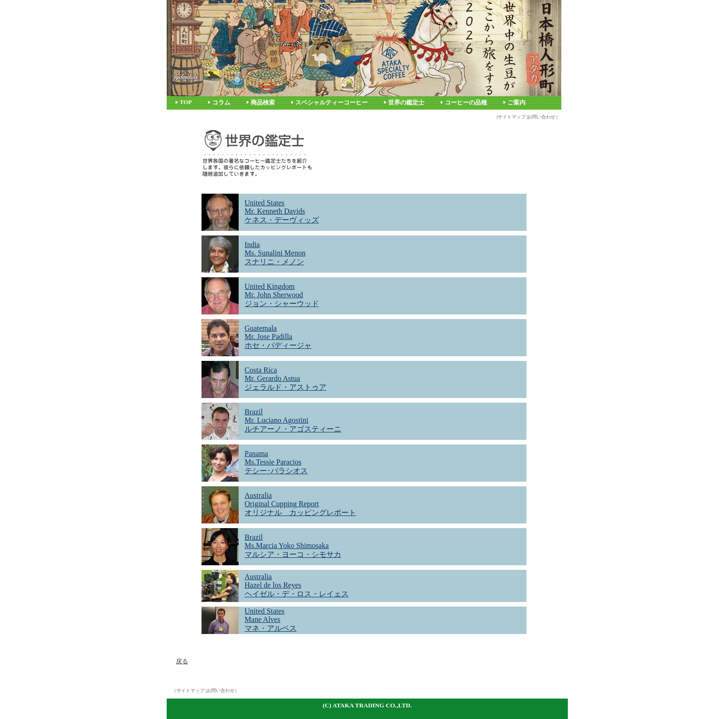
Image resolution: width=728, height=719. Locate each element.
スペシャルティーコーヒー (331, 103)
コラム (221, 103)
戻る (182, 661)
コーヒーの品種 (466, 103)
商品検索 (263, 103)
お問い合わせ (541, 117)
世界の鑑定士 (406, 103)
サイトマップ (512, 117)
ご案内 (517, 103)
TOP (186, 102)
